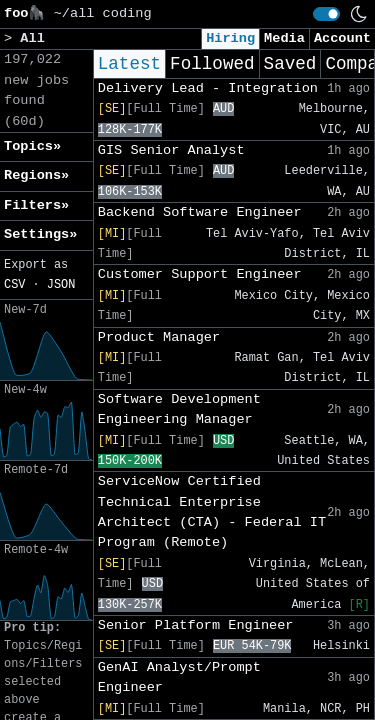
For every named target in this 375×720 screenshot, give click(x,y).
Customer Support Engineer (200, 274)
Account (342, 38)
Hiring (230, 38)
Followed (212, 64)
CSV (14, 285)
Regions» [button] (36, 175)
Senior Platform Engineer (196, 625)
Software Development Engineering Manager (179, 409)
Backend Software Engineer (200, 212)
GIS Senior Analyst (171, 150)
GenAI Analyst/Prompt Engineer (179, 677)
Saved (290, 64)
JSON (61, 285)
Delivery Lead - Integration (208, 88)
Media (284, 38)
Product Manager (159, 337)
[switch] (326, 14)
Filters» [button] (36, 205)
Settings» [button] (40, 234)
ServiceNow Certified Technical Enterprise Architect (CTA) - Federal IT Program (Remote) (212, 512)
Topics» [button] (32, 146)
